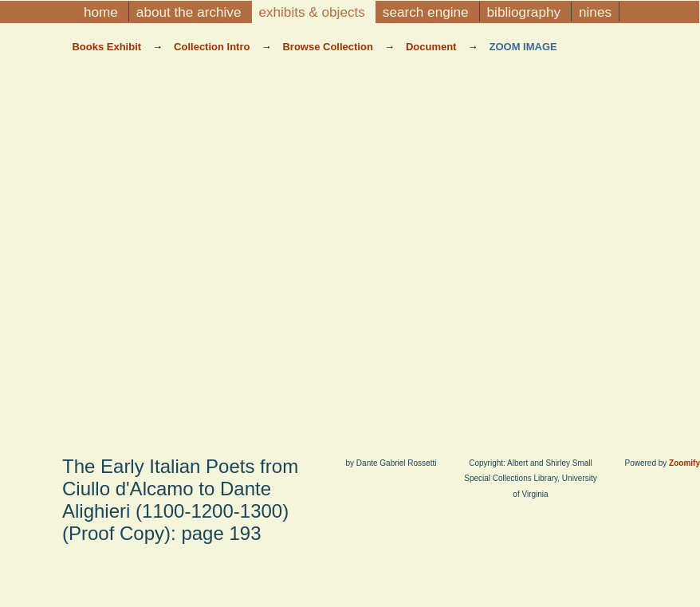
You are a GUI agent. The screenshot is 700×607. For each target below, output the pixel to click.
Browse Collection (329, 47)
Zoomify (684, 463)
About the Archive (191, 12)
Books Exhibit (108, 47)
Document (433, 47)
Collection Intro (213, 47)
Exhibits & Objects (313, 12)
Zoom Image (523, 47)
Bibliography (526, 12)
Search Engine (428, 12)
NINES (595, 12)
